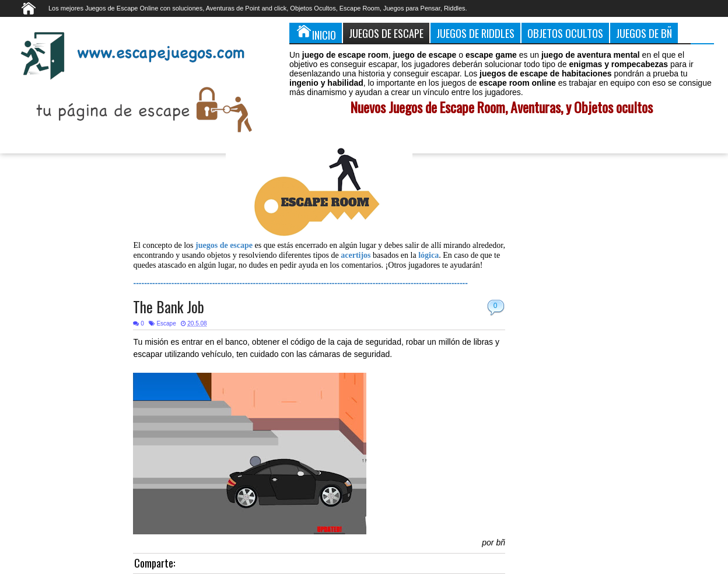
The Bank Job (169, 307)
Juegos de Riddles (475, 33)
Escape (166, 323)
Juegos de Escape (386, 33)
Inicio (316, 33)
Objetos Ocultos (565, 33)
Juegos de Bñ (644, 33)
